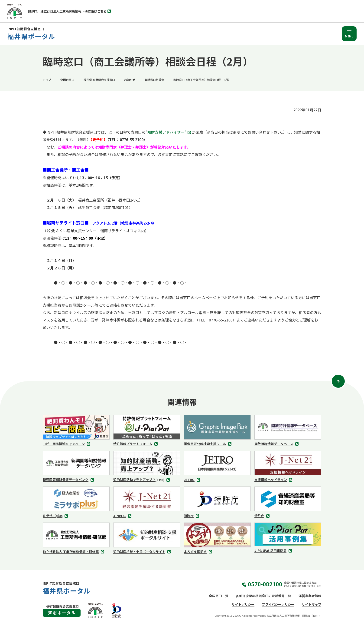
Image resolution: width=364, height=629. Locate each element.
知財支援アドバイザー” (170, 132)
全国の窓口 (67, 80)
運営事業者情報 (310, 596)
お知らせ (130, 80)
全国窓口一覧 (219, 596)
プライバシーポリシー (278, 604)
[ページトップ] (338, 381)
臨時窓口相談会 (154, 80)
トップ (47, 80)
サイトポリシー (243, 604)
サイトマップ (312, 604)
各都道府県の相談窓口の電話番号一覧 (263, 596)
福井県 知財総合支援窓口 (99, 80)
